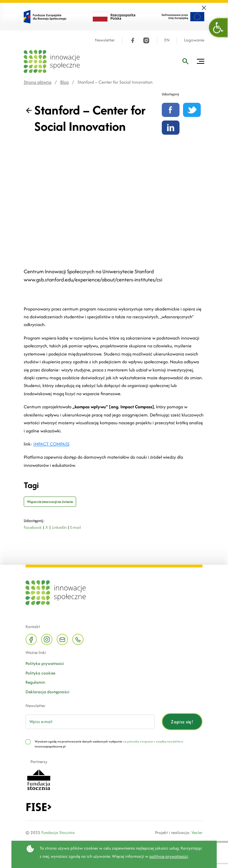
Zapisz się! (182, 722)
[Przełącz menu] (201, 61)
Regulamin (35, 682)
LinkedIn (59, 527)
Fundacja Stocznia (58, 832)
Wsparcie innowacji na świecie (50, 502)
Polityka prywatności (45, 663)
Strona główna (38, 82)
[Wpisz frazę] (186, 61)
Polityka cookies (41, 673)
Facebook (33, 527)
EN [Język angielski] (167, 40)
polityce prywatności (169, 856)
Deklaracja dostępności (47, 692)
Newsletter (105, 40)
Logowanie (194, 40)
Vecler (197, 832)
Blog (64, 82)
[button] (218, 28)
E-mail (76, 527)
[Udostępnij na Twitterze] (192, 110)
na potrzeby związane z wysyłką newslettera (153, 741)
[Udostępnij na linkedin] (171, 128)
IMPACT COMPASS (51, 444)
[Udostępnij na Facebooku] (171, 110)
